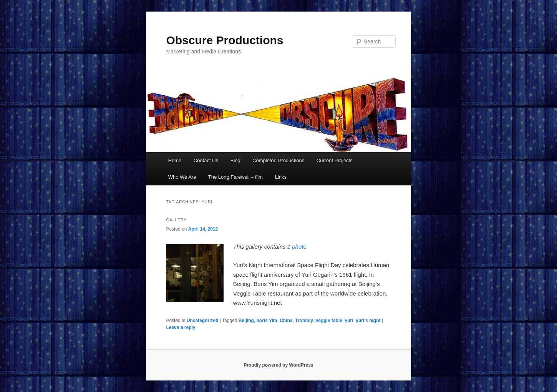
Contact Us (206, 160)
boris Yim (267, 321)
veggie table (329, 321)
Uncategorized (203, 321)
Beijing (246, 321)
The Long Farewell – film (235, 177)
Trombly (304, 321)
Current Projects (335, 160)
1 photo (297, 247)
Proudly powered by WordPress (278, 365)
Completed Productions (278, 160)
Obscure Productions (225, 40)
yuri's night (368, 321)
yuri (349, 321)
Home (175, 160)
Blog (235, 160)
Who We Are (182, 177)
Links (281, 177)
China (286, 321)
